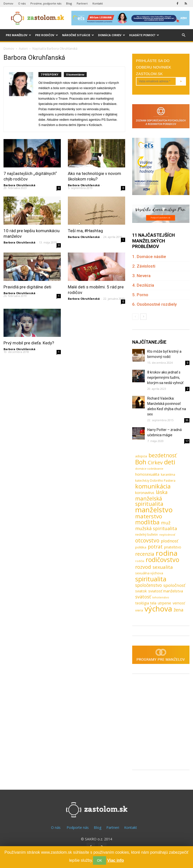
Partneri (82, 3)
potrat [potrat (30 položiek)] (155, 547)
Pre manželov (18, 35)
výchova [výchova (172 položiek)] (158, 609)
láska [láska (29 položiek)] (162, 492)
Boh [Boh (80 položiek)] (141, 462)
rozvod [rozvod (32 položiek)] (143, 567)
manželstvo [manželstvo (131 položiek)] (154, 510)
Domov (8, 3)
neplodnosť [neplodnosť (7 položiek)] (167, 535)
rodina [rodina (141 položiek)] (167, 553)
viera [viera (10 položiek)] (139, 610)
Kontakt (98, 3)
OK (100, 860)
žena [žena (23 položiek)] (179, 610)
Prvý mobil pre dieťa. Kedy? (29, 343)
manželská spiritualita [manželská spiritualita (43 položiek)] (149, 501)
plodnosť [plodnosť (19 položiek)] (170, 541)
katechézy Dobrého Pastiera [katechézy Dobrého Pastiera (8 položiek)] (155, 481)
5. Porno (140, 295)
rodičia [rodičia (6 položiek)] (140, 561)
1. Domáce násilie (149, 257)
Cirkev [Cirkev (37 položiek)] (155, 462)
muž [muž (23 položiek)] (166, 523)
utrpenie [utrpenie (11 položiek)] (164, 603)
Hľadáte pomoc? (144, 35)
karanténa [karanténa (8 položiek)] (168, 475)
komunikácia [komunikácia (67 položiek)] (153, 486)
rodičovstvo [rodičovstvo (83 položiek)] (162, 560)
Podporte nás (78, 827)
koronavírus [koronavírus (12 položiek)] (145, 493)
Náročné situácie (78, 35)
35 (187, 420)
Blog (69, 3)
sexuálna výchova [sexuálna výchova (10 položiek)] (149, 573)
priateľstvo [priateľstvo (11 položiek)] (173, 547)
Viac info (116, 860)
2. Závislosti (144, 266)
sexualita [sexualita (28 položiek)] (163, 567)
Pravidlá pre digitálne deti (27, 287)
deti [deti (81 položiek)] (170, 462)
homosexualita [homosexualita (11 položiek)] (147, 474)
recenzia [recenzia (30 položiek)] (145, 554)
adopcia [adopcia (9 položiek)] (141, 456)
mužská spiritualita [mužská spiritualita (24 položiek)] (156, 529)
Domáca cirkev (112, 35)
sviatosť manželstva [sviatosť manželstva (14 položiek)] (166, 591)
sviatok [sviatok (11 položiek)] (141, 591)
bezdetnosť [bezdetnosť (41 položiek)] (162, 455)
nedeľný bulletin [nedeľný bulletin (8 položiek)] (147, 535)
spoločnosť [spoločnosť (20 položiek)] (174, 585)
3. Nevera (141, 276)
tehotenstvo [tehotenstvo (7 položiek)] (161, 597)
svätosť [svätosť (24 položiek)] (143, 597)
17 (187, 441)
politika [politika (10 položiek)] (141, 547)
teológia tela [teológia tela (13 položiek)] (146, 603)
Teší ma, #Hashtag (85, 231)
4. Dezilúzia (143, 285)
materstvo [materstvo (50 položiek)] (149, 516)
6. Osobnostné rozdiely (154, 304)
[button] (183, 35)
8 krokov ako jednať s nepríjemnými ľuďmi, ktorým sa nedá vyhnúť (165, 378)
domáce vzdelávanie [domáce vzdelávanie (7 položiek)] (149, 469)
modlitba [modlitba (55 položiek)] (147, 522)
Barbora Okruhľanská (19, 185)
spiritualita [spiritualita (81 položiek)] (151, 579)
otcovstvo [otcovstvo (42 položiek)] (147, 540)
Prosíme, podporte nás (46, 3)
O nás (22, 3)
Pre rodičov (47, 35)
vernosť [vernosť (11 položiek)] (179, 603)
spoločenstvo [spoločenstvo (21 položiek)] (149, 585)
